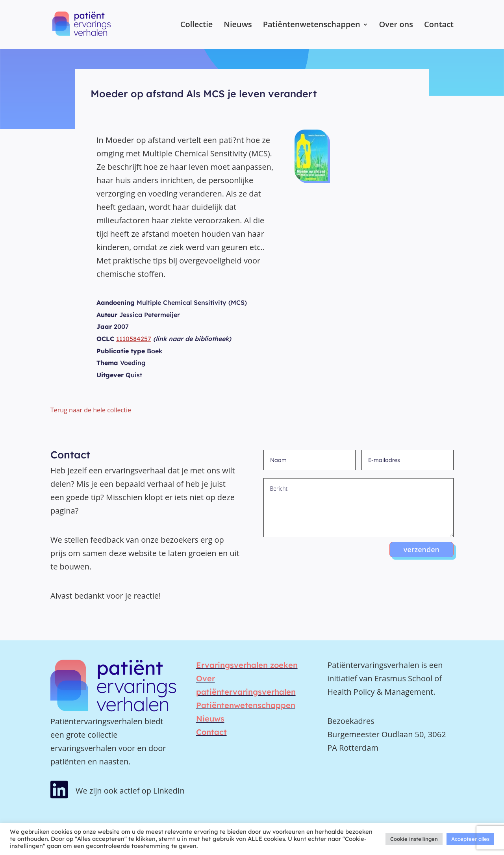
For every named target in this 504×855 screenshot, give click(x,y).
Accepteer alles (470, 839)
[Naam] (309, 460)
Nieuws (238, 26)
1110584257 (134, 339)
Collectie (197, 26)
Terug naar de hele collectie (91, 410)
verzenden (422, 549)
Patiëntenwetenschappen (312, 26)
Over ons (396, 26)
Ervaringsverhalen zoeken (247, 665)
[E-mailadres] (408, 460)
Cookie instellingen (414, 839)
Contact (439, 26)
